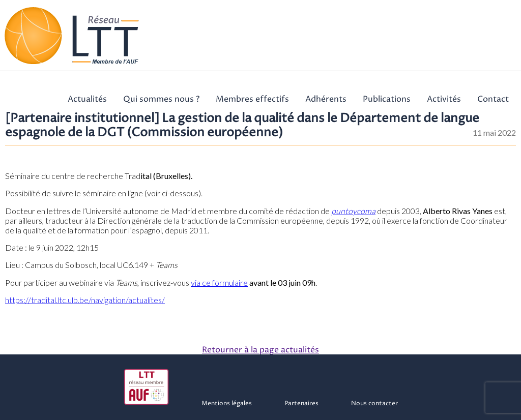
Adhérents (326, 99)
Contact (493, 99)
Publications (387, 99)
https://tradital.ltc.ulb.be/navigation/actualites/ (85, 300)
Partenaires (301, 403)
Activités (444, 99)
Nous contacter (374, 403)
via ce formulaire (219, 282)
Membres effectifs (252, 99)
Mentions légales (227, 403)
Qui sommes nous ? (161, 99)
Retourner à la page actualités (260, 350)
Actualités (87, 99)
